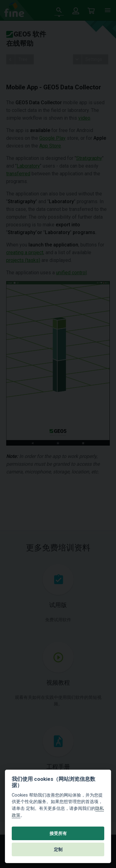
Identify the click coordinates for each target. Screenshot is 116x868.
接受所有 (58, 833)
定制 (58, 849)
